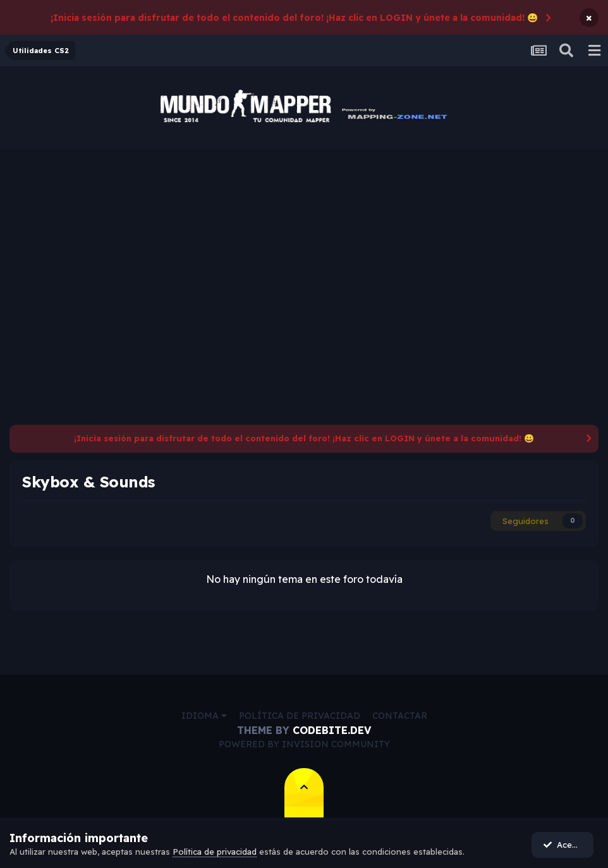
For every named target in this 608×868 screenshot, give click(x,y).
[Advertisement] (304, 243)
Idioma (204, 716)
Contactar (400, 716)
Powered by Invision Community (304, 744)
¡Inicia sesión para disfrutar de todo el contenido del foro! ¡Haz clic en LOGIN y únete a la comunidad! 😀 (294, 18)
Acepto (564, 845)
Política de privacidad (300, 716)
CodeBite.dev (332, 730)
